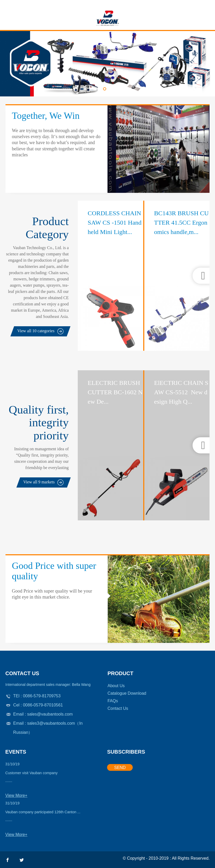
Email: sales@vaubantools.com (212, 3)
